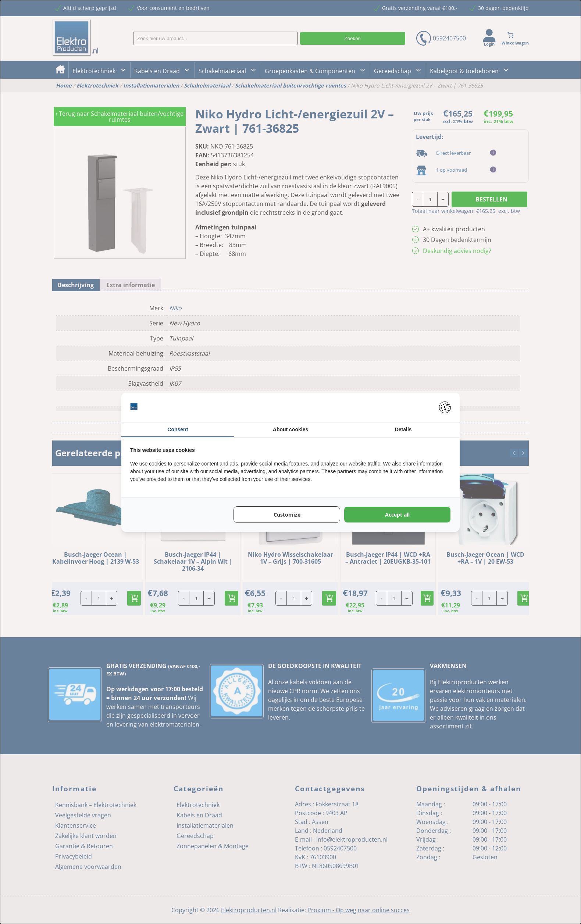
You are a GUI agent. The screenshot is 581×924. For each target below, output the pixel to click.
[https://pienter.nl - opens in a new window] (445, 407)
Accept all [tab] (397, 515)
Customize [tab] (287, 515)
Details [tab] (403, 429)
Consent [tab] (178, 429)
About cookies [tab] (290, 429)
